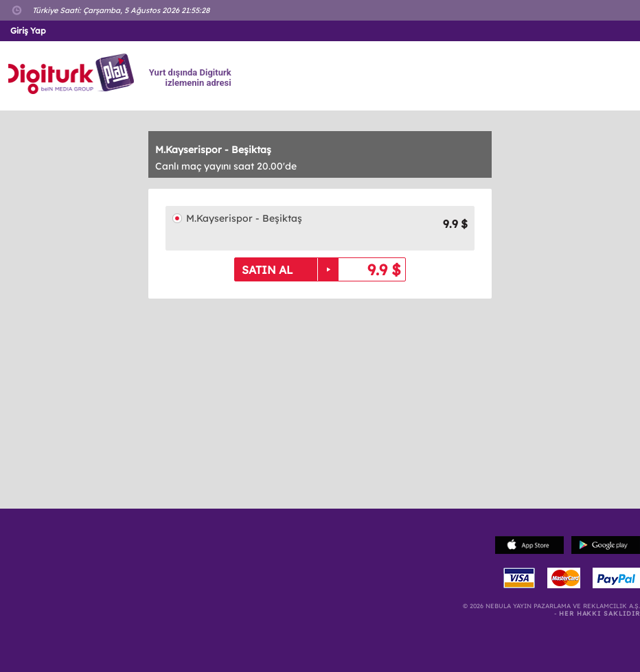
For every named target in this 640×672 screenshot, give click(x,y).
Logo (73, 74)
